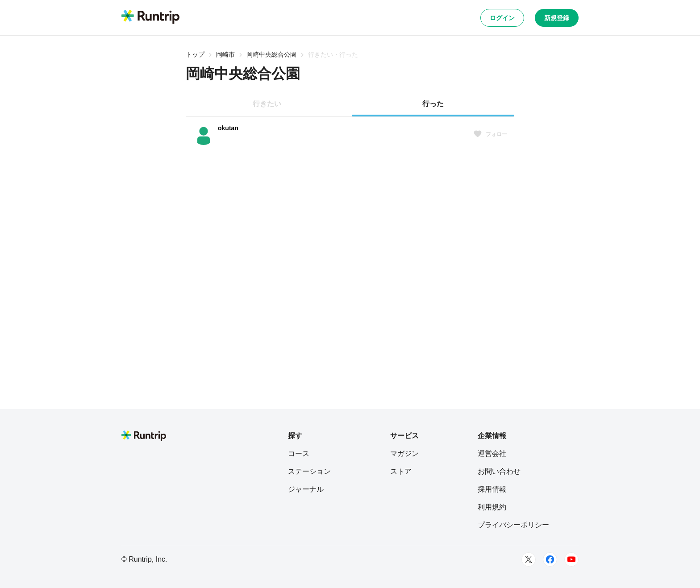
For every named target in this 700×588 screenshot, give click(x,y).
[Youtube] (571, 559)
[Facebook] (550, 559)
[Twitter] (529, 559)
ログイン (502, 18)
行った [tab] (433, 104)
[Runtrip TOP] (150, 17)
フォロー (490, 134)
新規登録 (557, 18)
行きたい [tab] (267, 104)
